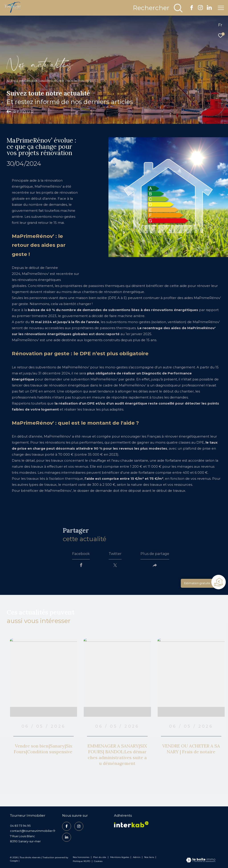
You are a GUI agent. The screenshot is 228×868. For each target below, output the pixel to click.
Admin (137, 857)
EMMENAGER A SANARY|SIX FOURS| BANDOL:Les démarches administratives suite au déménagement (117, 755)
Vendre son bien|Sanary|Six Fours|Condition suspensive (44, 749)
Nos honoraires (81, 857)
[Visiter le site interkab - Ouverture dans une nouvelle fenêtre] (131, 824)
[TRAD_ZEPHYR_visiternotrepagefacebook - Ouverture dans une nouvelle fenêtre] (192, 9)
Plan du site (100, 857)
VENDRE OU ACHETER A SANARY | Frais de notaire (191, 749)
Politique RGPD (81, 861)
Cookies (98, 861)
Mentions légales (120, 857)
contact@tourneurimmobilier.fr (33, 831)
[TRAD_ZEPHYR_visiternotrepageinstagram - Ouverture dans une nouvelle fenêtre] (200, 9)
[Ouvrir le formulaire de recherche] (158, 8)
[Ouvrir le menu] (221, 8)
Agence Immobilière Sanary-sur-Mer (35, 81)
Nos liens (150, 857)
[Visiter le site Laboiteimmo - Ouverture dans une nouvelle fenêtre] (201, 860)
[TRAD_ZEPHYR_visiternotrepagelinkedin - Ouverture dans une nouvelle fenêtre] (209, 9)
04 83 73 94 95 (20, 826)
